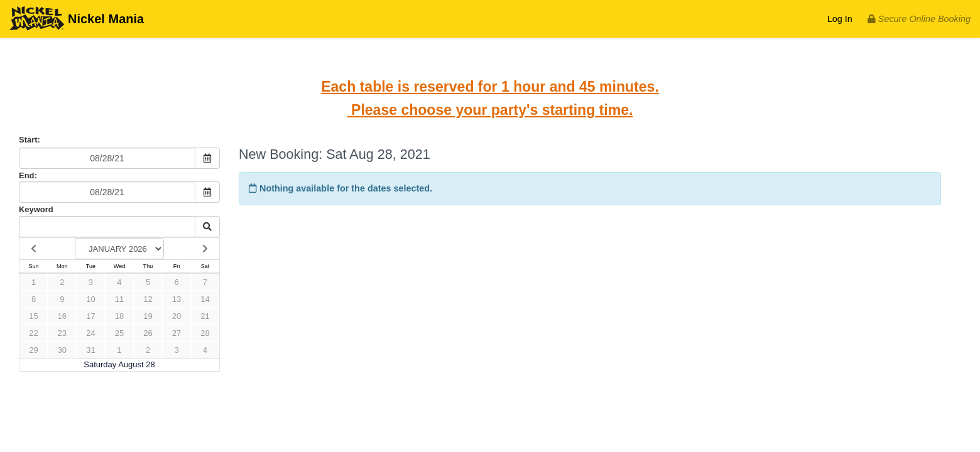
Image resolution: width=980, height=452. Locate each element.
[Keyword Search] (107, 227)
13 (177, 299)
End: (28, 175)
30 (62, 350)
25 (119, 333)
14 (205, 299)
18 (119, 316)
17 (90, 316)
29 (33, 350)
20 (177, 316)
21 (205, 316)
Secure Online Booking (919, 19)
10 (90, 299)
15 (33, 316)
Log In (840, 19)
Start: (30, 140)
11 (119, 299)
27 (177, 333)
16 (62, 316)
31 (90, 350)
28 (205, 333)
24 (90, 333)
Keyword (36, 209)
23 (62, 333)
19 (148, 316)
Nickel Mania (77, 20)
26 (148, 333)
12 (148, 299)
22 (33, 333)
